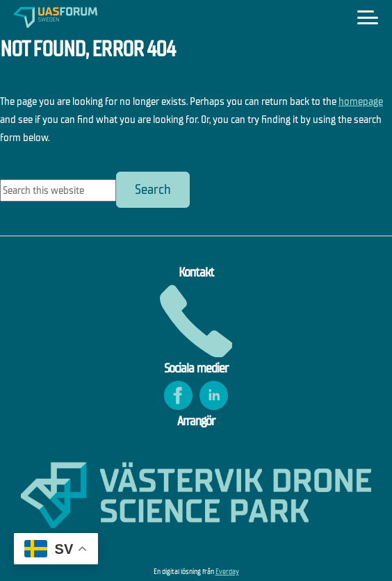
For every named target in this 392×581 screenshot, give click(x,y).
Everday (227, 572)
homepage (361, 101)
